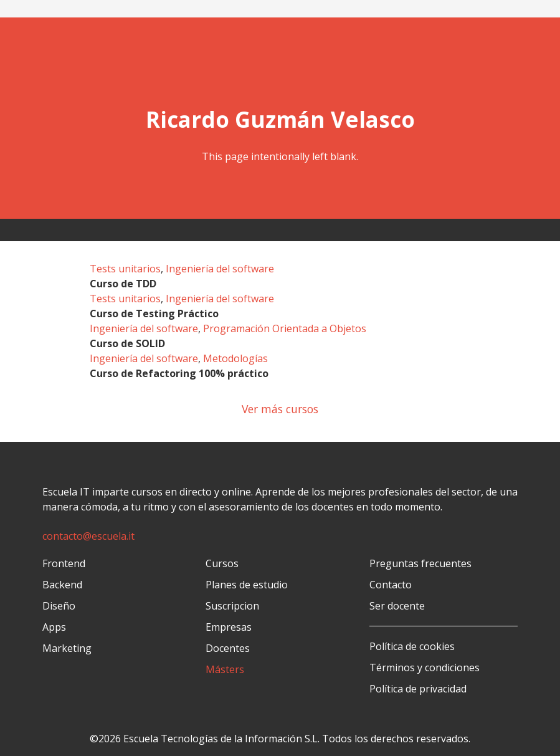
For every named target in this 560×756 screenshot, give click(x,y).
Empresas (229, 627)
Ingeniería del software (220, 269)
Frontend (64, 563)
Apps (54, 627)
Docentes (228, 648)
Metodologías (235, 358)
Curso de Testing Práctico (154, 313)
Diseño (59, 606)
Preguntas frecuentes (420, 563)
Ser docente (397, 606)
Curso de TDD (123, 284)
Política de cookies (412, 646)
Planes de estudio (247, 585)
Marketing (67, 648)
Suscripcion (232, 606)
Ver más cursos (280, 409)
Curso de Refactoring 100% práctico (179, 373)
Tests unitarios (125, 269)
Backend (62, 585)
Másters (225, 669)
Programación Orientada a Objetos (285, 328)
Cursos (222, 563)
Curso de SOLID (127, 343)
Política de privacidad (418, 689)
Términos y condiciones (425, 667)
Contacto (391, 585)
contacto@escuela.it (88, 536)
